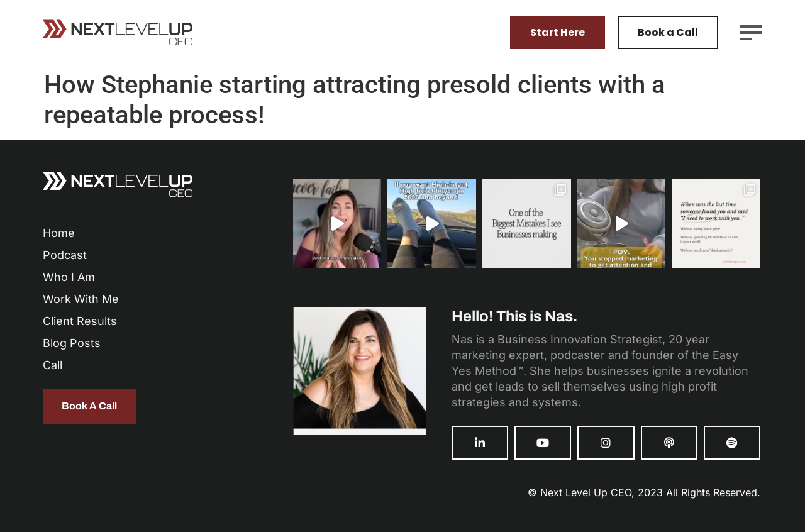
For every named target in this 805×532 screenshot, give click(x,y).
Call (53, 365)
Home (59, 233)
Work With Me (81, 299)
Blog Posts (72, 343)
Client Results (80, 321)
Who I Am (69, 277)
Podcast (65, 255)
